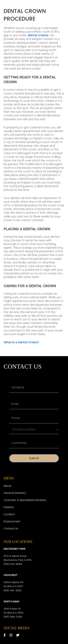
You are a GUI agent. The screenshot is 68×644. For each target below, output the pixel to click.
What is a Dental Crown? (21, 342)
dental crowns (38, 35)
